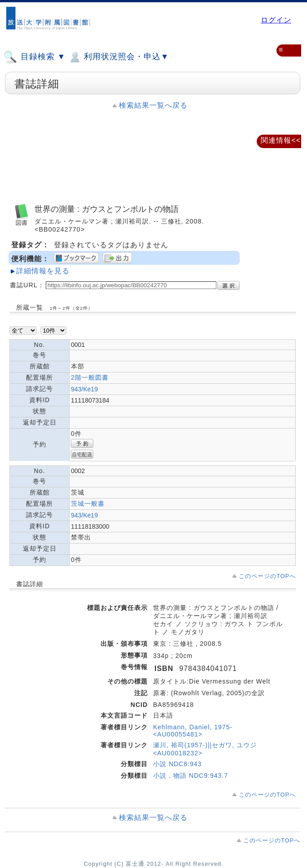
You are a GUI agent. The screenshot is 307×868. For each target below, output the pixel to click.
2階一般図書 (90, 377)
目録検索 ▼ (35, 57)
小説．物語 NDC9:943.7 (191, 776)
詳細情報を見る (43, 271)
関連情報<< (281, 140)
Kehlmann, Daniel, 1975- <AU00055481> (193, 731)
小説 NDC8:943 (177, 764)
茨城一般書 (88, 504)
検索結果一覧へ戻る (153, 105)
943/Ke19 (84, 389)
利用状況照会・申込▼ (118, 57)
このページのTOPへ (267, 576)
